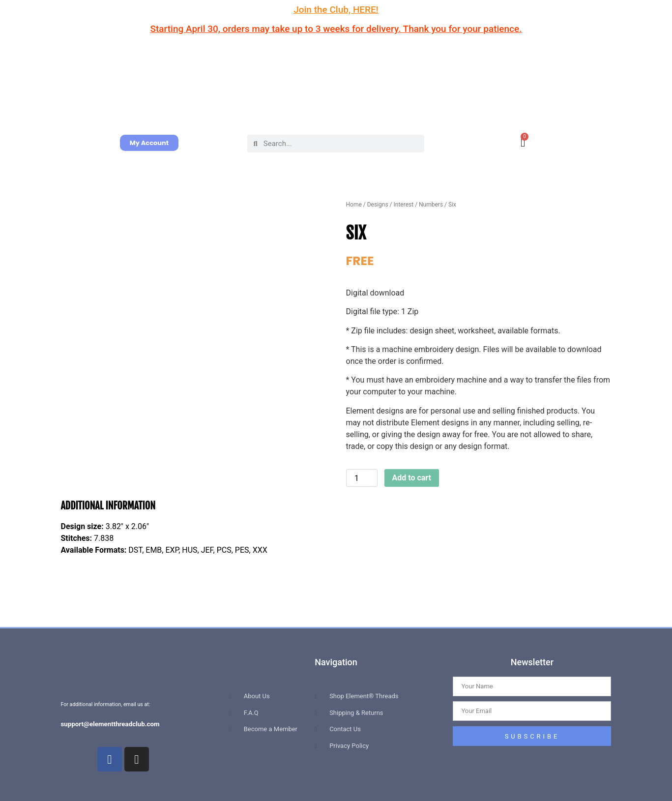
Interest (404, 205)
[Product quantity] (362, 478)
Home (354, 205)
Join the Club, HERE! (336, 10)
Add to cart (412, 478)
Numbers (431, 205)
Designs (378, 205)
